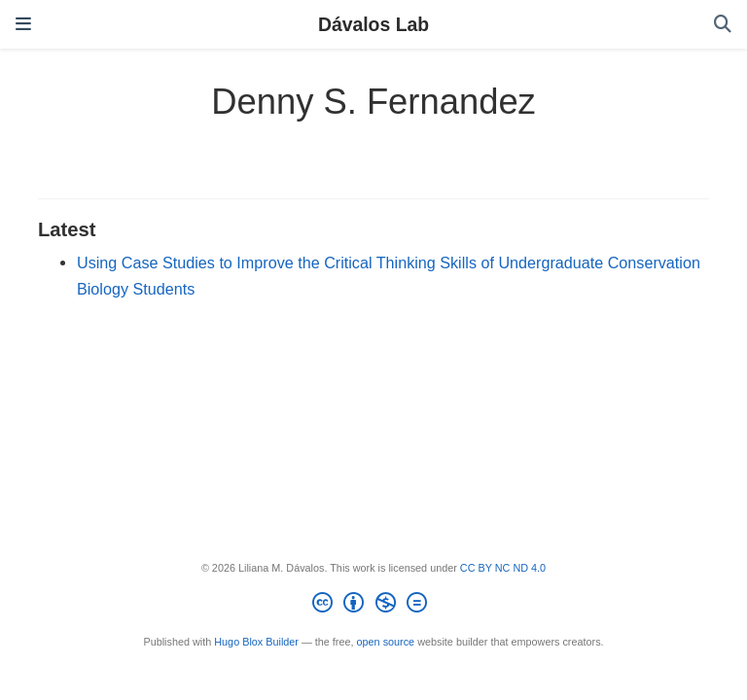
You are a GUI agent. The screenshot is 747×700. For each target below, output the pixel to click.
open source (386, 642)
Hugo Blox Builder (256, 642)
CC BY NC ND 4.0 (503, 568)
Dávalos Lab (373, 24)
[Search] (723, 25)
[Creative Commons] (373, 606)
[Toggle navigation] (23, 24)
